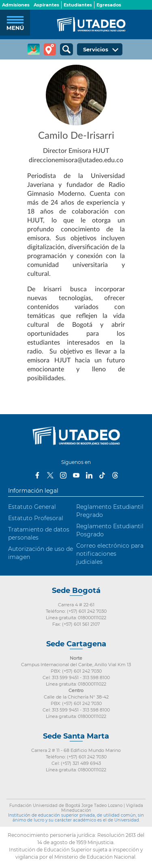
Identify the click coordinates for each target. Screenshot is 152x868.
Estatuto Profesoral (36, 518)
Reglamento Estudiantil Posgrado (110, 530)
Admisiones (16, 5)
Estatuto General (32, 507)
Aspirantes (46, 5)
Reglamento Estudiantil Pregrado (110, 511)
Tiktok (102, 475)
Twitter (50, 475)
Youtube (76, 475)
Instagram (63, 475)
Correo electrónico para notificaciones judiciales (110, 554)
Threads (115, 475)
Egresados (109, 5)
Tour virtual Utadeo (50, 49)
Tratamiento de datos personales (39, 534)
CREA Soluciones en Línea (34, 49)
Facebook (37, 475)
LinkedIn (89, 475)
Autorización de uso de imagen (41, 553)
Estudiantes (78, 5)
